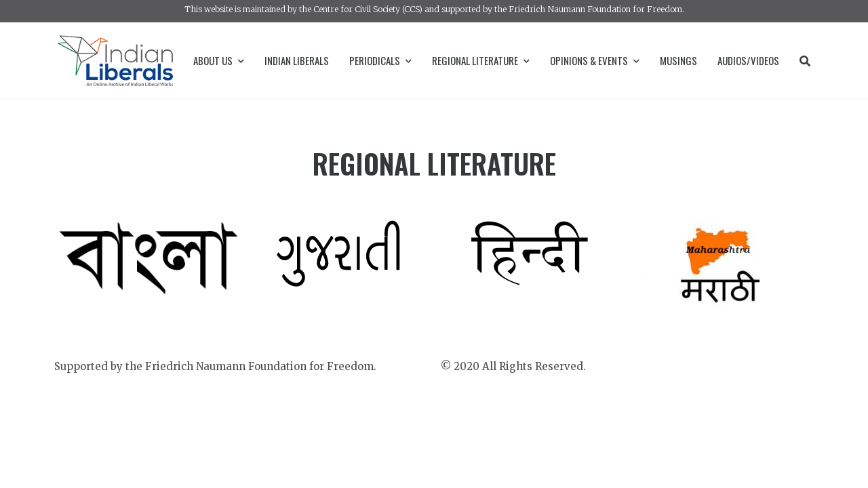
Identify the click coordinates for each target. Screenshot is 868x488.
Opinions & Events (595, 60)
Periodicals (380, 60)
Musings (678, 60)
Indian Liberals (297, 60)
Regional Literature (481, 60)
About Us (219, 60)
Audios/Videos (748, 60)
